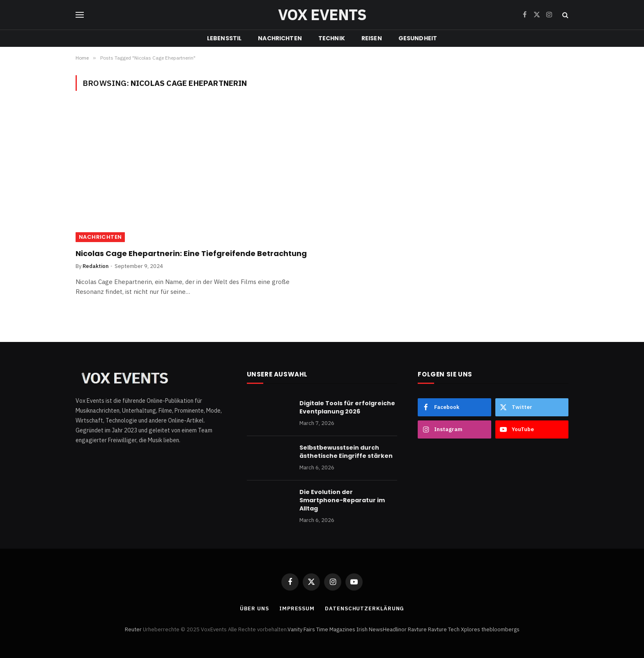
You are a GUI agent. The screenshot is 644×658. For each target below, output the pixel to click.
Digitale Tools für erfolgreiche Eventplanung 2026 (347, 407)
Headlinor (395, 629)
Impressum (297, 608)
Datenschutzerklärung (365, 608)
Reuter (133, 629)
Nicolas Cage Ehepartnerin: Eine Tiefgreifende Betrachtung (191, 254)
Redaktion (95, 266)
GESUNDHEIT (418, 38)
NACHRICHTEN (280, 38)
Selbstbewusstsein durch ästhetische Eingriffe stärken (346, 452)
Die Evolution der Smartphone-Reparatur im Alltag (342, 500)
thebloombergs (500, 629)
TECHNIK (332, 38)
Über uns (254, 608)
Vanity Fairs (301, 629)
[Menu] (80, 15)
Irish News (370, 629)
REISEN (372, 38)
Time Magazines (336, 629)
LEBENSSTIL (224, 38)
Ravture (417, 629)
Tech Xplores (464, 629)
